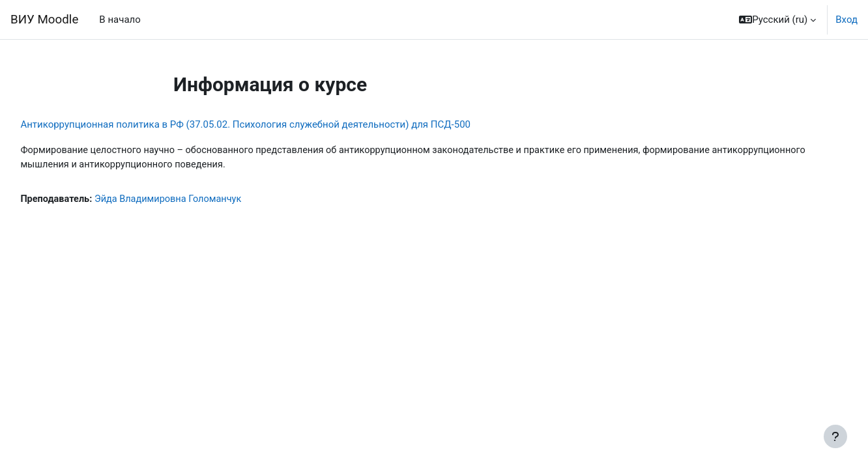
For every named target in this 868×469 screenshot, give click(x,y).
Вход (846, 20)
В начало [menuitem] (120, 20)
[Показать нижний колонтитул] (835, 436)
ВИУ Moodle (44, 20)
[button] (777, 20)
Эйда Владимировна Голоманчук (202, 200)
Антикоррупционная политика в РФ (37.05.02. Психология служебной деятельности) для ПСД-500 (275, 124)
